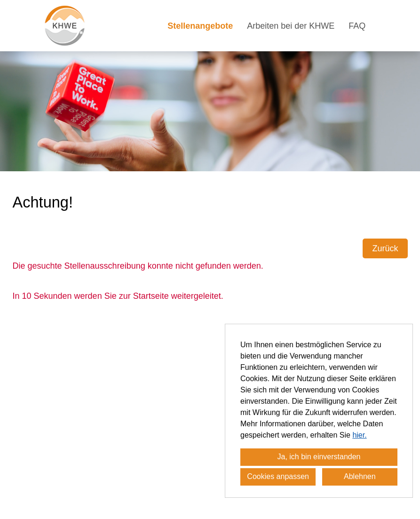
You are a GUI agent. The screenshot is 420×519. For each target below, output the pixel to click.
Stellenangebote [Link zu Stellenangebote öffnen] (200, 26)
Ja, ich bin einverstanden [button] (319, 457)
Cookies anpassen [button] (278, 476)
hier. (359, 435)
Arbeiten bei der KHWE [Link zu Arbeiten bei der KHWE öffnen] (291, 26)
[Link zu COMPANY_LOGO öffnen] (65, 26)
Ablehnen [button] (360, 476)
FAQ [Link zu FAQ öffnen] (357, 26)
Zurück (385, 248)
